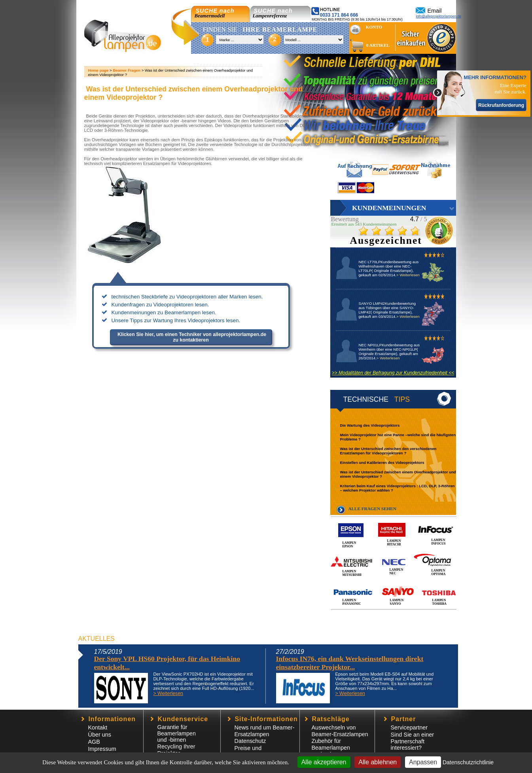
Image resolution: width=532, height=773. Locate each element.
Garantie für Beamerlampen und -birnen (177, 733)
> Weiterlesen (408, 275)
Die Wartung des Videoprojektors (370, 425)
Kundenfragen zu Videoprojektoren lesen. (160, 305)
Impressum (102, 749)
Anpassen (423, 762)
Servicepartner (409, 727)
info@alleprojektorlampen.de (439, 16)
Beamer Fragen (127, 70)
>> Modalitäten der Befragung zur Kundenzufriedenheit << (393, 373)
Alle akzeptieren (324, 762)
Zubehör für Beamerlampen (331, 744)
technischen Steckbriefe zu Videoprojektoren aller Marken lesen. (187, 297)
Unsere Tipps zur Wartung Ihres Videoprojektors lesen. (176, 320)
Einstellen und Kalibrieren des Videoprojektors (382, 462)
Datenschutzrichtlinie (468, 762)
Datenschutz (250, 741)
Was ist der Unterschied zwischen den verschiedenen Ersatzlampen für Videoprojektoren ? (388, 451)
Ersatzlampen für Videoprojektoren (177, 163)
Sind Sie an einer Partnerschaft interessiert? (413, 741)
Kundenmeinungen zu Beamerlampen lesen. (164, 312)
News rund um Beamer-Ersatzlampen (265, 731)
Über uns (100, 735)
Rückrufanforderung (501, 105)
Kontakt (98, 727)
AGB (94, 742)
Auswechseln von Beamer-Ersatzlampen (340, 731)
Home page (98, 70)
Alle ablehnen (378, 762)
